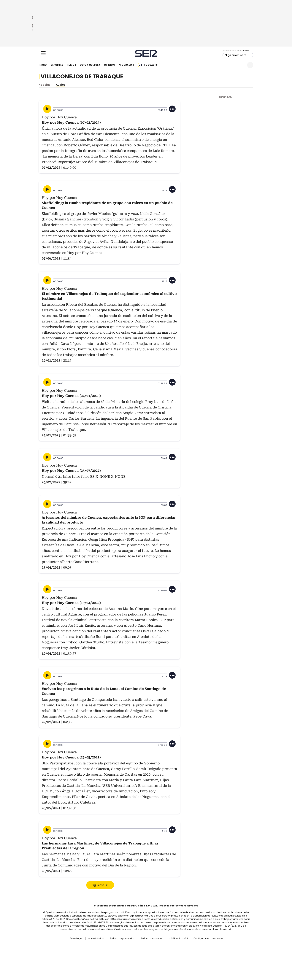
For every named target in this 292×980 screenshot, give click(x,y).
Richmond (101, 959)
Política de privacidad (123, 938)
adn (200, 948)
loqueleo (185, 959)
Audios (61, 85)
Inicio (43, 65)
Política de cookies (152, 938)
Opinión (109, 65)
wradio (139, 954)
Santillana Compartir (157, 948)
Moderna (119, 959)
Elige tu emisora (236, 55)
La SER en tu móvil (178, 938)
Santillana (136, 948)
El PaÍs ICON (153, 959)
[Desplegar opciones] (172, 109)
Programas (126, 65)
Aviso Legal (76, 938)
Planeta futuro (196, 954)
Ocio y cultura (90, 65)
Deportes (57, 65)
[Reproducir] (47, 109)
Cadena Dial (167, 954)
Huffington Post (108, 954)
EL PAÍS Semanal (180, 954)
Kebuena (212, 954)
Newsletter (241, 65)
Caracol (213, 948)
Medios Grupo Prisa (70, 960)
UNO (127, 954)
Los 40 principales (119, 948)
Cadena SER (146, 53)
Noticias (45, 85)
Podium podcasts (137, 959)
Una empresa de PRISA (70, 951)
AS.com (187, 948)
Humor (71, 65)
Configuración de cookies (208, 938)
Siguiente (98, 885)
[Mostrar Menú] (43, 53)
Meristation (204, 959)
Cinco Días (153, 954)
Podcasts (151, 65)
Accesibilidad (96, 938)
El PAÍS (102, 948)
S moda (169, 959)
